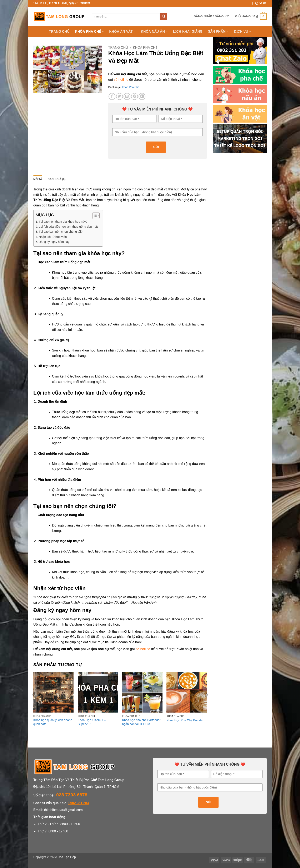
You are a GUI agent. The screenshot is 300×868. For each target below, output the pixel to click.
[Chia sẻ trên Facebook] (112, 96)
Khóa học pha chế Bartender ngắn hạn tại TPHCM (141, 722)
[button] (211, 16)
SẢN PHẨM (218, 32)
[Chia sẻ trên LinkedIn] (142, 96)
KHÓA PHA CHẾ (89, 32)
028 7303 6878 (72, 795)
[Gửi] (164, 16)
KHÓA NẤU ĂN (154, 32)
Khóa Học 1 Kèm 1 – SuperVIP (92, 722)
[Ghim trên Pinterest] (134, 96)
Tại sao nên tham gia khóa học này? (63, 222)
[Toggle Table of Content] (94, 216)
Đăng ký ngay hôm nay (54, 242)
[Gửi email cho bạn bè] (127, 96)
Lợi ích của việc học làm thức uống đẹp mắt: (69, 227)
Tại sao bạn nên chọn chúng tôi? (61, 232)
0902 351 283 (79, 803)
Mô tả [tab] (38, 179)
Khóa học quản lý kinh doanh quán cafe (53, 722)
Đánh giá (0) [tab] (57, 179)
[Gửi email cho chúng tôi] (265, 4)
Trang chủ (118, 48)
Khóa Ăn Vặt (122, 32)
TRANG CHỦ (59, 32)
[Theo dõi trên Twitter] (261, 4)
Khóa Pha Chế (145, 48)
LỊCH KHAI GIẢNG (188, 32)
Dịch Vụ (243, 32)
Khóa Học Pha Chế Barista (184, 720)
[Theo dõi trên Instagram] (257, 4)
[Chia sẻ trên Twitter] (119, 96)
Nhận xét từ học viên (53, 237)
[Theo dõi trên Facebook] (253, 4)
